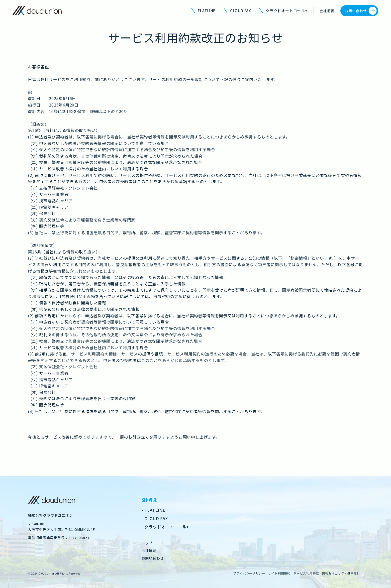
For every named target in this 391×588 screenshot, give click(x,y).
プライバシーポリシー (249, 573)
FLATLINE (207, 11)
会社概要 (327, 11)
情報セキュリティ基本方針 (341, 573)
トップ (147, 543)
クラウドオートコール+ (287, 11)
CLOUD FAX (241, 11)
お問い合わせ (356, 11)
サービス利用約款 (306, 573)
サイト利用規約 (279, 573)
